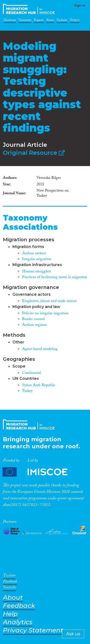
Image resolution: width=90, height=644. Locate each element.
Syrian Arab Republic (39, 386)
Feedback (19, 606)
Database (10, 21)
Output (75, 21)
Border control (33, 319)
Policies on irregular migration (45, 314)
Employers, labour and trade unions (49, 301)
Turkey (27, 391)
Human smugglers (36, 272)
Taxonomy (25, 21)
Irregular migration (37, 259)
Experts (39, 21)
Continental (32, 373)
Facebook (10, 582)
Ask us (73, 634)
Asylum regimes (35, 325)
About (50, 21)
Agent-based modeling (40, 349)
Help (10, 614)
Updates (62, 21)
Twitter (9, 576)
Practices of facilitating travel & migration (55, 278)
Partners (39, 472)
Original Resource (34, 153)
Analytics (18, 622)
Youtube (9, 588)
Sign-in (80, 5)
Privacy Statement (33, 630)
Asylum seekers (34, 254)
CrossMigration (30, 9)
